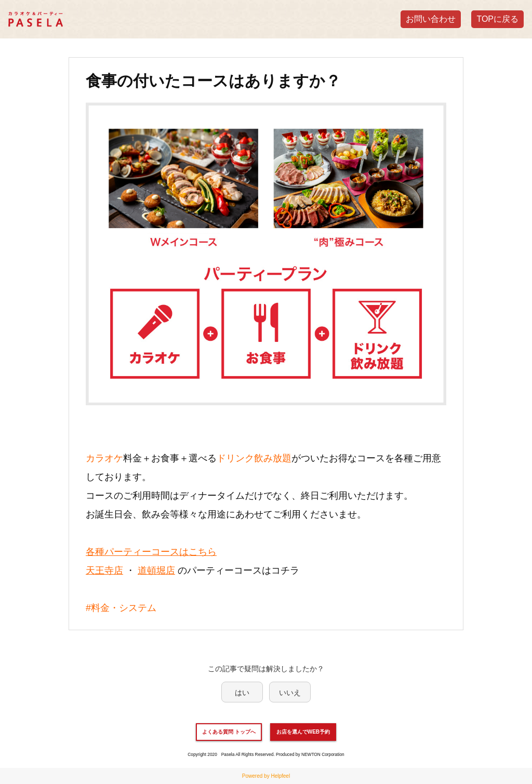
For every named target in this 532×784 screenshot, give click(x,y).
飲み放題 (273, 458)
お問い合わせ (431, 19)
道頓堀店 (156, 570)
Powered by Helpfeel (266, 776)
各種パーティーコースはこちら (151, 552)
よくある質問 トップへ (229, 732)
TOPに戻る (497, 19)
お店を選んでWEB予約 (303, 732)
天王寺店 (104, 570)
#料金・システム (121, 608)
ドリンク (235, 458)
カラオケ (104, 458)
